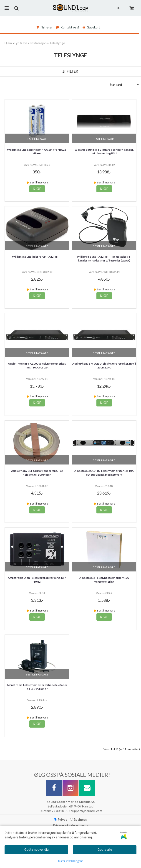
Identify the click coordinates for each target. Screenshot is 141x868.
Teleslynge (57, 43)
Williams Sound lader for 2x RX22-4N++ (37, 257)
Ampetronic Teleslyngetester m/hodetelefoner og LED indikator (37, 687)
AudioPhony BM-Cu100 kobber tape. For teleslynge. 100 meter (37, 473)
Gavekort (91, 27)
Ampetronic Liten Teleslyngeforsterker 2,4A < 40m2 (37, 580)
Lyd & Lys (21, 43)
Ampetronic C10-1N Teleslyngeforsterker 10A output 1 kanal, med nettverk (104, 473)
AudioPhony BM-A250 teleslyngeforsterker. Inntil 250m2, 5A (104, 365)
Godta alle (105, 850)
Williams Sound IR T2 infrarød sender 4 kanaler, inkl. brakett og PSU (104, 152)
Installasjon (38, 43)
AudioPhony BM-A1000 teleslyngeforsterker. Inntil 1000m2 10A (37, 365)
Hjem (8, 43)
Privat (61, 819)
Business (78, 819)
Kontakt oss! (68, 27)
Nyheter (44, 27)
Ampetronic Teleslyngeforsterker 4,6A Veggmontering (104, 580)
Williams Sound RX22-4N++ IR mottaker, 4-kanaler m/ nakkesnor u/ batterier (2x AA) (104, 259)
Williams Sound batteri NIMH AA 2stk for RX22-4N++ (37, 152)
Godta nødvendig (37, 850)
